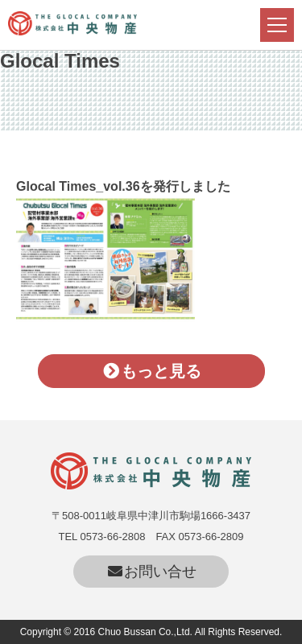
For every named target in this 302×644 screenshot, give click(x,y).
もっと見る (151, 371)
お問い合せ (151, 572)
